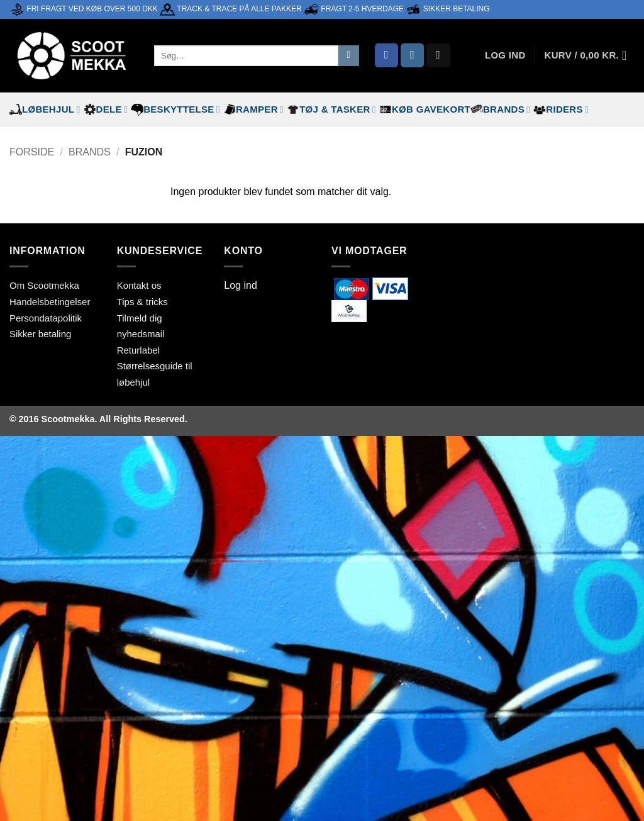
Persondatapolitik (46, 318)
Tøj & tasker (331, 109)
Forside (32, 152)
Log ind (241, 285)
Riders (561, 109)
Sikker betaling (40, 334)
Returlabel (138, 350)
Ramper (253, 109)
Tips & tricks (142, 302)
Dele (106, 109)
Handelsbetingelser (50, 302)
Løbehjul (45, 109)
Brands (500, 109)
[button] (590, 55)
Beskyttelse (175, 110)
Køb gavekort (425, 109)
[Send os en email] (438, 55)
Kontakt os (139, 285)
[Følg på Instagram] (413, 55)
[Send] (349, 56)
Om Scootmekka (44, 285)
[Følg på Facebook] (387, 55)
